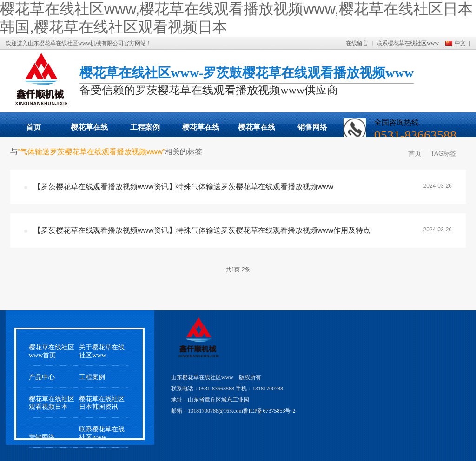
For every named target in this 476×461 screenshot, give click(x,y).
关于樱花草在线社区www (102, 351)
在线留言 (357, 43)
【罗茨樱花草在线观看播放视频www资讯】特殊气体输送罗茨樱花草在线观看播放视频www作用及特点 (202, 230)
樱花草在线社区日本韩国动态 (201, 130)
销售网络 (312, 127)
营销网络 (42, 437)
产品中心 (42, 377)
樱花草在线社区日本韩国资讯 (102, 403)
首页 (33, 127)
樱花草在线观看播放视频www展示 (89, 130)
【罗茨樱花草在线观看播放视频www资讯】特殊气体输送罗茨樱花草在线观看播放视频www (183, 187)
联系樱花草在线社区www (408, 43)
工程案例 (145, 127)
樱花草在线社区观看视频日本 (257, 130)
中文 (460, 43)
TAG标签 (443, 153)
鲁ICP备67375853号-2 (269, 411)
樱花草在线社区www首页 (52, 351)
